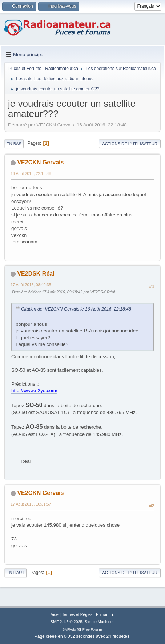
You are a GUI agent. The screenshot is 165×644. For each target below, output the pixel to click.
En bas (14, 144)
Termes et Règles (77, 614)
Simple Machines (100, 622)
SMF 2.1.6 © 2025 (67, 622)
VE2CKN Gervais (40, 162)
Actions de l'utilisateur (130, 144)
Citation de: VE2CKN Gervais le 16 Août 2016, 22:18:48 (76, 309)
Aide (55, 614)
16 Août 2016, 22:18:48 (31, 173)
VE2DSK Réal (36, 274)
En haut (15, 573)
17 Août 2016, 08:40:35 (31, 285)
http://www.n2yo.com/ (34, 391)
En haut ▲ (105, 614)
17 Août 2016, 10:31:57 (31, 504)
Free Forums (93, 629)
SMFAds (69, 629)
